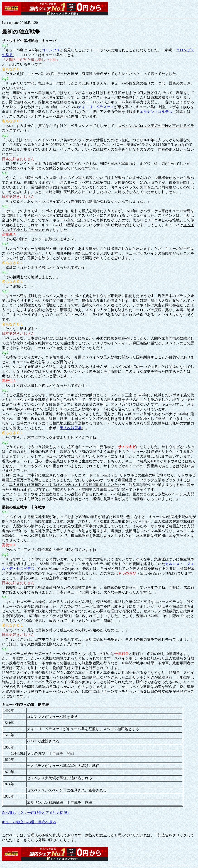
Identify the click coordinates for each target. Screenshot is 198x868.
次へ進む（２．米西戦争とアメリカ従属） (36, 813)
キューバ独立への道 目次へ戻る (29, 822)
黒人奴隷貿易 (71, 428)
